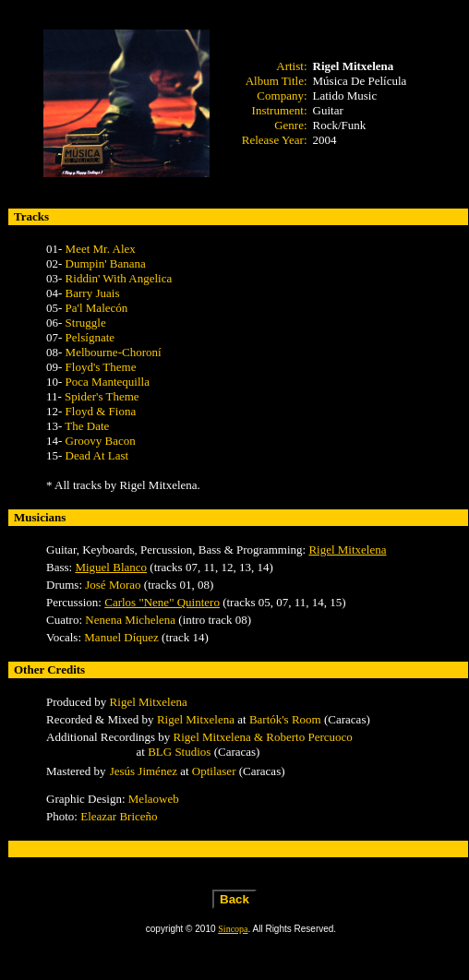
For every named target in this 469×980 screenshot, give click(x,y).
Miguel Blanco (111, 567)
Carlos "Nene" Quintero (162, 602)
